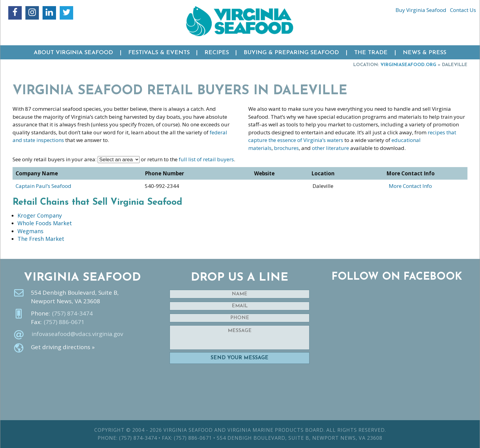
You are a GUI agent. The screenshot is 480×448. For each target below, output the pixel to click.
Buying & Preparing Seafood (291, 53)
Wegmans (30, 231)
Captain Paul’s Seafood (43, 186)
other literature (330, 148)
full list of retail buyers (206, 159)
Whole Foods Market (45, 223)
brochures (286, 148)
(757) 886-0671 (64, 322)
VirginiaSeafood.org (408, 65)
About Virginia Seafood (73, 53)
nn (119, 160)
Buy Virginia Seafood (421, 10)
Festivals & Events (159, 53)
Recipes (217, 53)
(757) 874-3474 (72, 313)
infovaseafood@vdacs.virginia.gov (77, 334)
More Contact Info (410, 186)
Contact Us (463, 10)
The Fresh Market (41, 239)
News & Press (425, 53)
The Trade (371, 53)
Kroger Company (40, 215)
